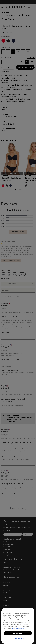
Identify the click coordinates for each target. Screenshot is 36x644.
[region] (18, 626)
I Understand (18, 633)
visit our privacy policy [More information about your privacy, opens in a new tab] (18, 628)
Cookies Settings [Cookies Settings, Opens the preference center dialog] (18, 638)
